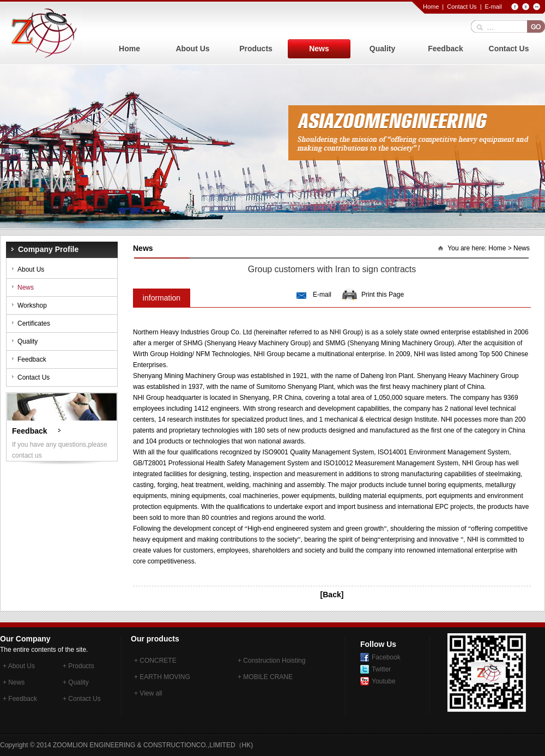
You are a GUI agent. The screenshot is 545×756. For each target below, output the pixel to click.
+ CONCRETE (155, 661)
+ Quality (76, 682)
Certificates (34, 323)
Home (431, 7)
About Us (192, 49)
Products (256, 49)
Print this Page (383, 295)
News (319, 49)
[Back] (332, 595)
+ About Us (19, 666)
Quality (382, 49)
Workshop (32, 305)
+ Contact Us (82, 699)
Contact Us (462, 7)
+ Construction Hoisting (271, 661)
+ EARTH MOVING (162, 677)
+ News (14, 682)
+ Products (78, 666)
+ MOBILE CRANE (265, 677)
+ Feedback (20, 699)
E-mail (493, 7)
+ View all (148, 693)
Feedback (446, 49)
